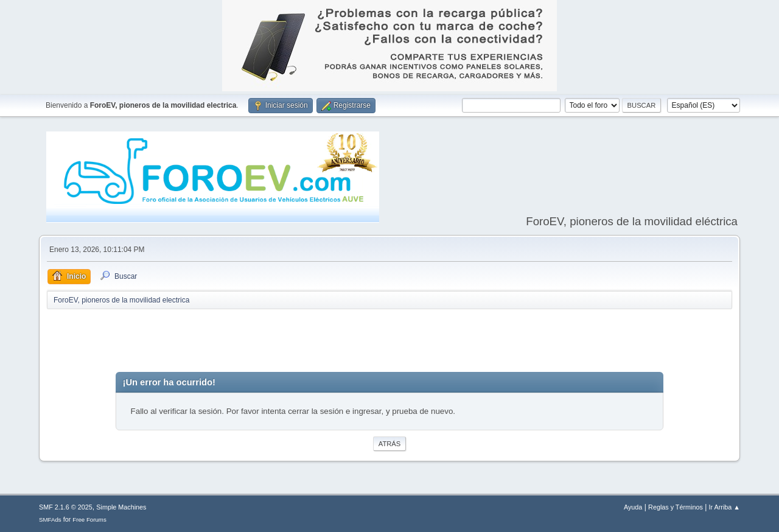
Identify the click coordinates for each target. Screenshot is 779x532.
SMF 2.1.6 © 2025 (66, 507)
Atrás (389, 444)
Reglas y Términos (676, 507)
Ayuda (633, 507)
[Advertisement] (389, 341)
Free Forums (89, 520)
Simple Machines (121, 507)
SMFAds (50, 520)
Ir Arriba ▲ (725, 507)
